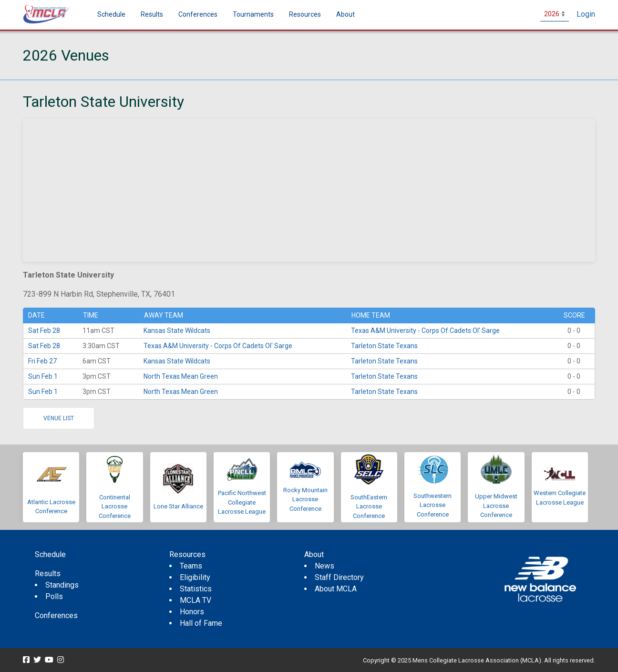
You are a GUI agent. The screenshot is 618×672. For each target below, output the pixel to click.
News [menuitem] (324, 566)
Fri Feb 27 (42, 361)
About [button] (345, 14)
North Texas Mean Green (181, 376)
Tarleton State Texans (384, 346)
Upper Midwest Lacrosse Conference (496, 506)
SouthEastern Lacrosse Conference (369, 507)
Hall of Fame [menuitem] (201, 623)
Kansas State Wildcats (177, 331)
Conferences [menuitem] (56, 615)
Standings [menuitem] (62, 585)
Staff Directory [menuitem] (339, 577)
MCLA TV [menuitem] (196, 600)
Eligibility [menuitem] (195, 577)
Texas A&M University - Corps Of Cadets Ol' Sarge (425, 331)
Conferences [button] (198, 14)
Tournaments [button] (253, 14)
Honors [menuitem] (192, 612)
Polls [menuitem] (54, 596)
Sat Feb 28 (44, 331)
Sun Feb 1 (43, 376)
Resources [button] (305, 14)
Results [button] (152, 14)
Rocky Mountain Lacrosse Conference (305, 499)
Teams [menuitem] (191, 566)
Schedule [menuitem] (111, 14)
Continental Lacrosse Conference (115, 507)
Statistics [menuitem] (196, 589)
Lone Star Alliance (178, 506)
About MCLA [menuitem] (336, 589)
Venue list (59, 418)
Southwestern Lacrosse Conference (433, 505)
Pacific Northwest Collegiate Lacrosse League (242, 502)
